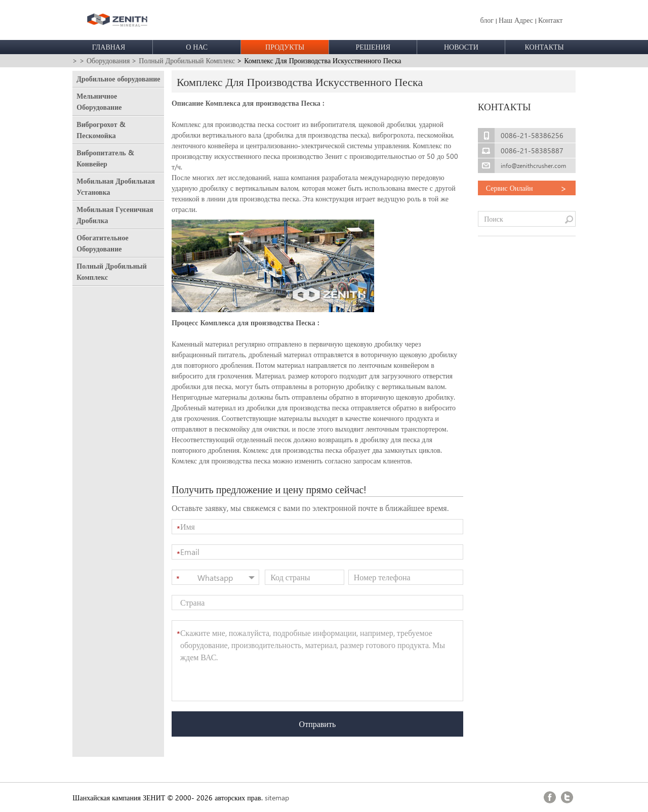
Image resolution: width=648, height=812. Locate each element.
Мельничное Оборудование (99, 101)
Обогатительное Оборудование (102, 243)
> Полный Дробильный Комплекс (183, 60)
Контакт (550, 20)
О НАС (197, 47)
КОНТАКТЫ (544, 47)
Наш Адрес (516, 20)
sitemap (277, 798)
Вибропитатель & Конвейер (105, 158)
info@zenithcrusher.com (533, 166)
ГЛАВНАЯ (109, 47)
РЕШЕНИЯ (373, 47)
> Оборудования (105, 60)
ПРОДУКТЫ (285, 47)
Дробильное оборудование (118, 79)
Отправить (318, 724)
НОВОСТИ (461, 47)
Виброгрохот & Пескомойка (100, 130)
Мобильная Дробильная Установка (115, 186)
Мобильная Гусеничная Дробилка (115, 215)
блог (487, 20)
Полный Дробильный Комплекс (111, 271)
